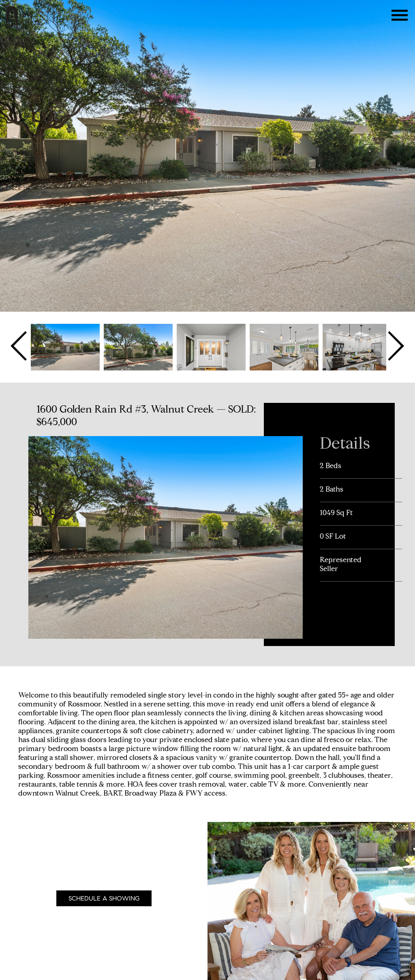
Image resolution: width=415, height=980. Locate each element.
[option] (65, 346)
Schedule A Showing (104, 898)
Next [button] (395, 346)
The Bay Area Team (23, 17)
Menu (400, 15)
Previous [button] (20, 346)
